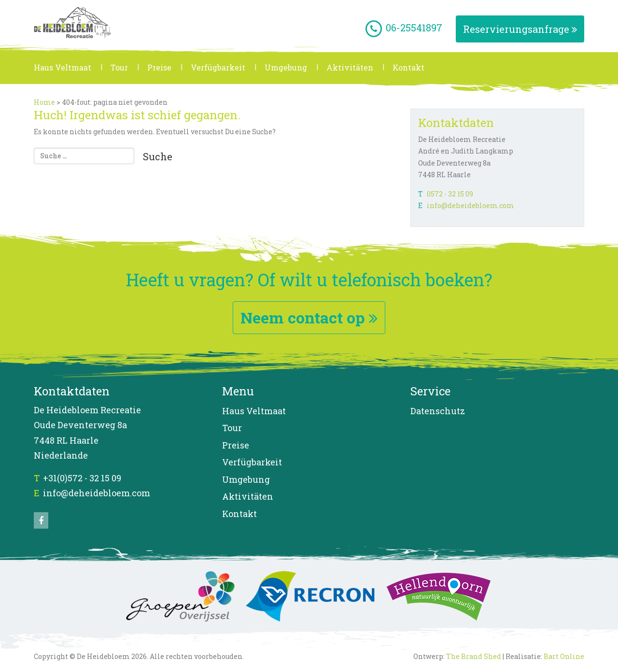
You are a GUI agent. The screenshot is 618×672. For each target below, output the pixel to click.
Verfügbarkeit (218, 67)
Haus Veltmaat (63, 67)
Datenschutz (438, 411)
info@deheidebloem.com (471, 205)
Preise (159, 67)
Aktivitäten (350, 67)
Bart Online (564, 656)
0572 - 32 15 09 (450, 194)
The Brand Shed (474, 656)
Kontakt (408, 67)
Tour (119, 67)
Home (44, 102)
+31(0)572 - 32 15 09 (82, 478)
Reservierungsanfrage (520, 29)
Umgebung (286, 67)
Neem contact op (309, 317)
